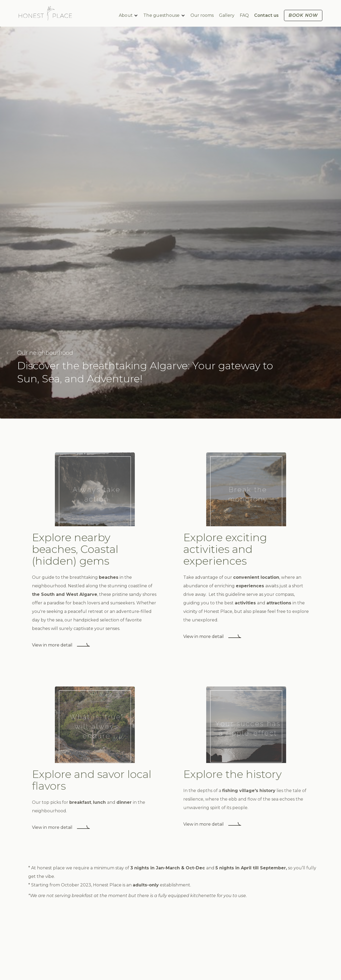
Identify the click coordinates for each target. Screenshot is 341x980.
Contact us (267, 15)
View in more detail (52, 645)
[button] (128, 15)
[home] (45, 13)
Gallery (227, 15)
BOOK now (303, 15)
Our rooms (202, 15)
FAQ (244, 15)
